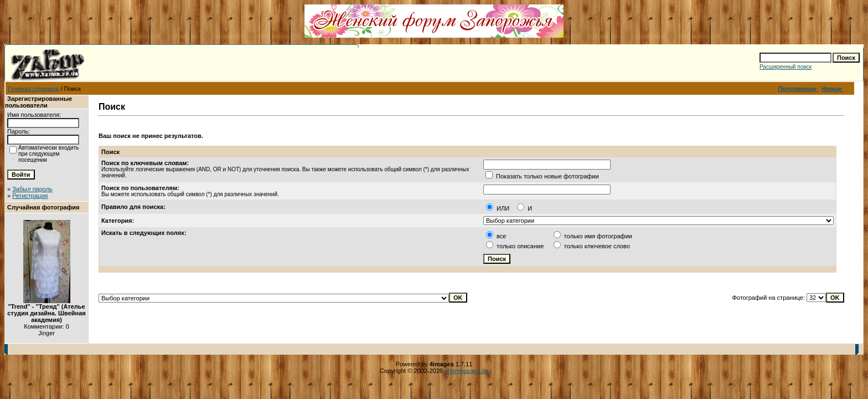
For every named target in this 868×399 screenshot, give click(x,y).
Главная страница (33, 89)
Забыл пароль (32, 189)
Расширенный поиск (786, 67)
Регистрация (30, 196)
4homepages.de (466, 371)
